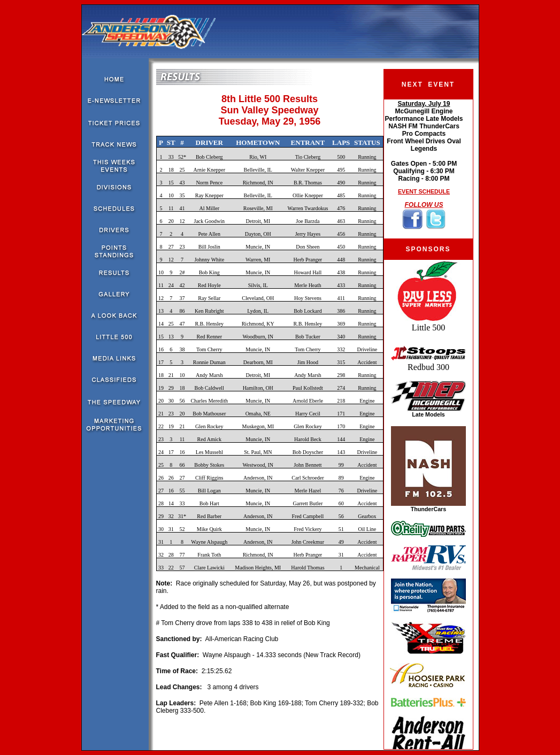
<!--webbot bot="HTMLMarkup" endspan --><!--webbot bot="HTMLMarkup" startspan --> (424, 169)
